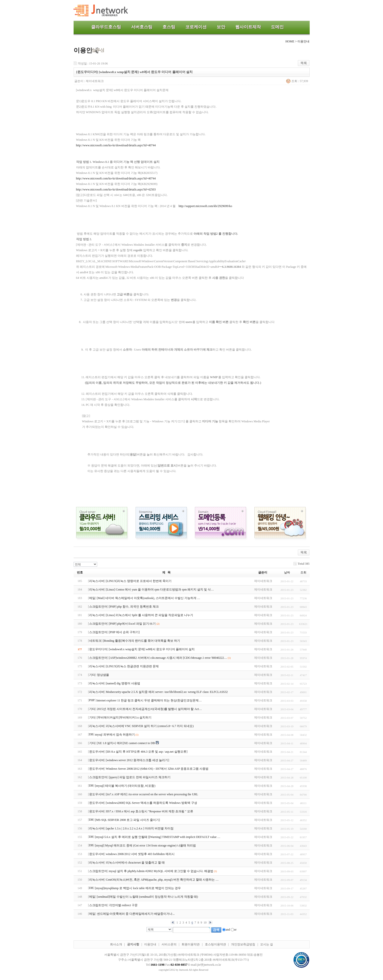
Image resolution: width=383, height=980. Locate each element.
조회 (303, 572)
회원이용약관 (191, 944)
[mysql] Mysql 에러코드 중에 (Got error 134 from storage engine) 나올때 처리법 (145, 845)
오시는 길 (267, 944)
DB (91, 734)
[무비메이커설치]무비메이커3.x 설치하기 (124, 717)
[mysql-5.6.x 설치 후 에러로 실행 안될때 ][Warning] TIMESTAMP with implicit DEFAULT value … (158, 837)
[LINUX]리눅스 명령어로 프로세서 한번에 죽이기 (139, 581)
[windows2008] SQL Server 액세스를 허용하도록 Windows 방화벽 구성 (152, 803)
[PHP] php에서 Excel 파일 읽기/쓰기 (132, 624)
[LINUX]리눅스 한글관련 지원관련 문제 (132, 666)
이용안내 (150, 944)
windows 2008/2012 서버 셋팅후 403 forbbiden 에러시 (140, 854)
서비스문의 (169, 944)
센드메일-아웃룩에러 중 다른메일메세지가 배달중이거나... (136, 914)
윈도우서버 (97, 752)
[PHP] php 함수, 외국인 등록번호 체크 (134, 607)
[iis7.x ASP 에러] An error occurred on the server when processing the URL (152, 794)
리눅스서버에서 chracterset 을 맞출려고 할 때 (135, 863)
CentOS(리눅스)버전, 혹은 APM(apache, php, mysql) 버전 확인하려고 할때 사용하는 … (162, 880)
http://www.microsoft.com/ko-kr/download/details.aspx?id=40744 (116, 145)
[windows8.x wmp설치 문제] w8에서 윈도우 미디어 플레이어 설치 (152, 649)
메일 (92, 598)
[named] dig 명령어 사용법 (123, 683)
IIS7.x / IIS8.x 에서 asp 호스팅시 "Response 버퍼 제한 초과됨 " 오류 (150, 811)
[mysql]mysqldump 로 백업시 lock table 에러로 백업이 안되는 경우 (138, 888)
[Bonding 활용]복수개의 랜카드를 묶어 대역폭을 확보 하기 (142, 641)
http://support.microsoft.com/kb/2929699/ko (205, 206)
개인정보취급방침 (243, 944)
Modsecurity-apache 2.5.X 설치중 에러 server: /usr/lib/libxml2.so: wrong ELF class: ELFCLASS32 (167, 692)
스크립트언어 (98, 607)
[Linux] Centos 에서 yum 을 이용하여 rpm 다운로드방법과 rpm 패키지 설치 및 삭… (160, 590)
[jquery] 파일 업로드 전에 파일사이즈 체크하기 (140, 777)
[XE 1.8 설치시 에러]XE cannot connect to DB (126, 743)
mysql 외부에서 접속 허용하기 (115, 735)
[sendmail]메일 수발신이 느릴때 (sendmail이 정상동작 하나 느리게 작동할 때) (148, 897)
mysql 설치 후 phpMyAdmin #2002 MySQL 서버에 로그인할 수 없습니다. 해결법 (161, 871)
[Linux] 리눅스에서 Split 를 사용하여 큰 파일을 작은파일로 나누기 (150, 615)
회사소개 (116, 944)
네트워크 (95, 641)
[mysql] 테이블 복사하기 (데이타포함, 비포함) (125, 786)
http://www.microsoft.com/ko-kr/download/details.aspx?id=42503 (116, 189)
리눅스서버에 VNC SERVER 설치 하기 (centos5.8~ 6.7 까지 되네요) (150, 726)
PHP (92, 700)
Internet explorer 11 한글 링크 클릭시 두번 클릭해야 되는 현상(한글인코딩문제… (149, 700)
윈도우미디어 (98, 649)
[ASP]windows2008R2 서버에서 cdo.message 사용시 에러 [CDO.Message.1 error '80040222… (168, 658)
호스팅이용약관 (215, 944)
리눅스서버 (97, 581)
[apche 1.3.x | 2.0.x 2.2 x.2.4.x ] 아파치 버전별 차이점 (140, 828)
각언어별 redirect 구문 (123, 905)
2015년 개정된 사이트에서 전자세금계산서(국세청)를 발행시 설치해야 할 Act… (149, 709)
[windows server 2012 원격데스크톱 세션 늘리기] (138, 760)
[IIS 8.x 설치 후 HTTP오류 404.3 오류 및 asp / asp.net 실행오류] (147, 752)
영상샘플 (103, 675)
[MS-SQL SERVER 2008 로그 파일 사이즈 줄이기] (127, 820)
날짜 (287, 572)
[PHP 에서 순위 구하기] (124, 632)
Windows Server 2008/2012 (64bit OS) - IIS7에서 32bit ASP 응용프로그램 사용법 (157, 769)
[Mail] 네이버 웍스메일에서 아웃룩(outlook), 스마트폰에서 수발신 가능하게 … (149, 598)
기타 (92, 675)
